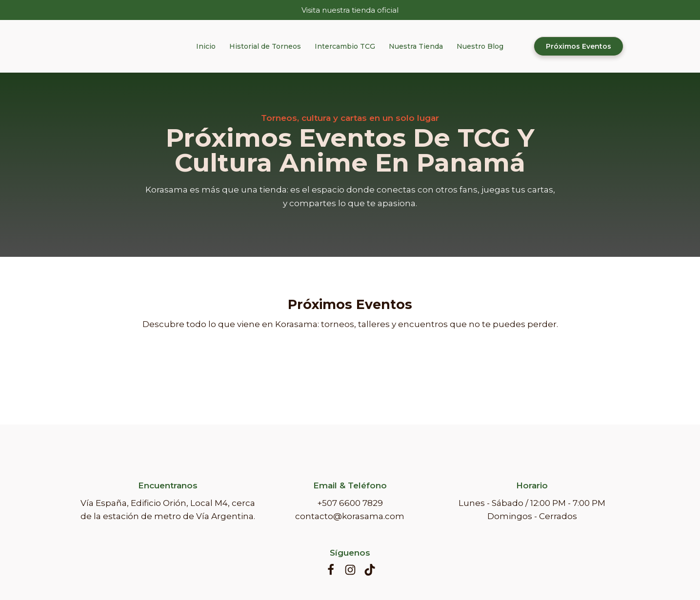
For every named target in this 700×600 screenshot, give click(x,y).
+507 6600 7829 (350, 503)
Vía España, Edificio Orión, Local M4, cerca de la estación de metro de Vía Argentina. (168, 510)
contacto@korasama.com (350, 516)
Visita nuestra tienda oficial (350, 10)
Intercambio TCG (345, 46)
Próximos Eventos (579, 46)
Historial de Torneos (265, 46)
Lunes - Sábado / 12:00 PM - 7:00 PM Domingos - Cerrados (532, 510)
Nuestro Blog (480, 46)
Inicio (206, 46)
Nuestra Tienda (416, 46)
